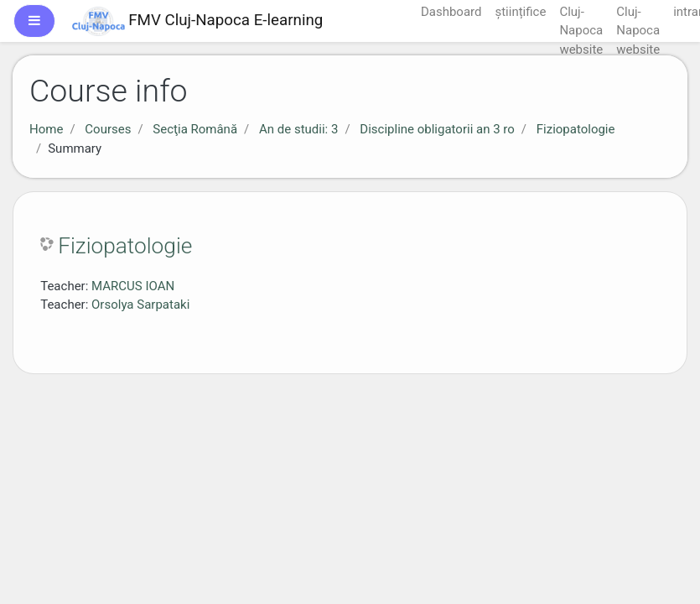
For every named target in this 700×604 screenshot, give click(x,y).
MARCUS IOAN (133, 286)
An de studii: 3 (298, 129)
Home (46, 129)
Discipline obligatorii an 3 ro (437, 129)
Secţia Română (195, 129)
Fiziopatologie (576, 129)
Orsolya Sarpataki (140, 305)
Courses (108, 129)
